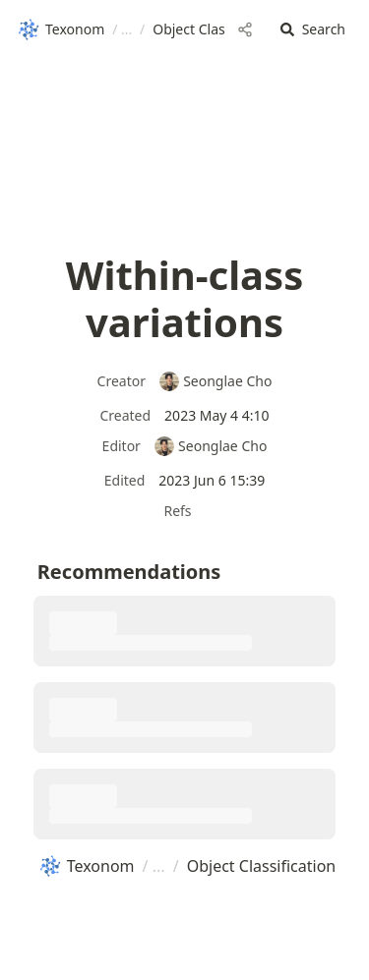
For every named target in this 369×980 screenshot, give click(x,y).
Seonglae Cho (215, 381)
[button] (313, 30)
